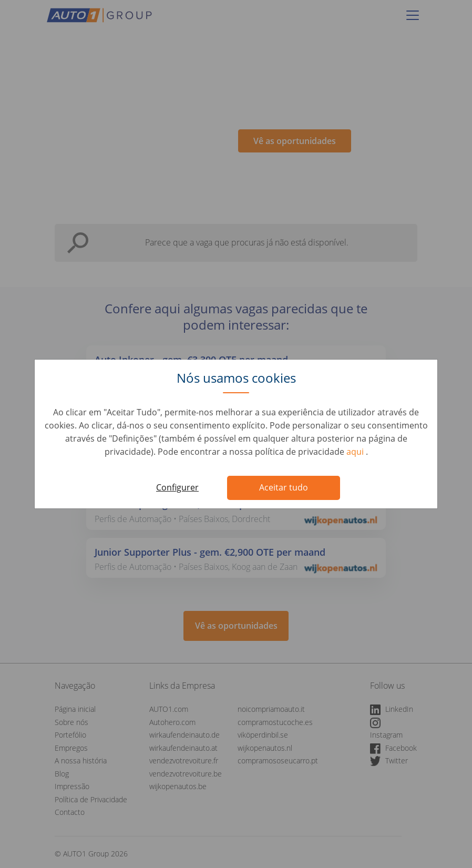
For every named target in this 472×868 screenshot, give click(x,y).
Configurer (177, 487)
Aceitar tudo (284, 487)
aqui (356, 452)
